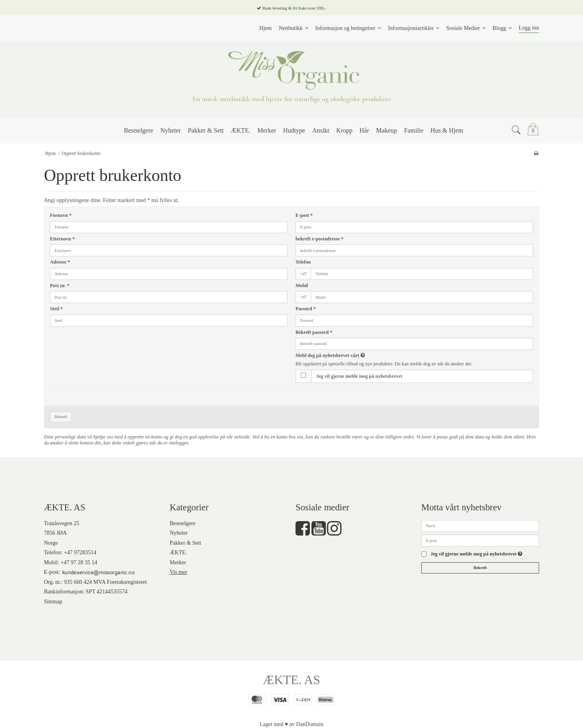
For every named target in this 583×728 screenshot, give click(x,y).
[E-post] (480, 540)
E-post (304, 215)
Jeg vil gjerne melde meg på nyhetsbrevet (359, 376)
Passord (306, 309)
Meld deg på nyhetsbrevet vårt (359, 355)
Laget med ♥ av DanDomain (291, 724)
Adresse (60, 262)
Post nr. (60, 286)
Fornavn (61, 215)
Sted (56, 309)
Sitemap (53, 602)
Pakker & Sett (185, 543)
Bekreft (61, 417)
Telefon (303, 262)
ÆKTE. (178, 552)
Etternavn (62, 239)
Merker (178, 562)
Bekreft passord (314, 332)
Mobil (302, 286)
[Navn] (480, 525)
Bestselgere (183, 523)
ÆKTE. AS (291, 680)
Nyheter (179, 533)
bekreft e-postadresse (319, 239)
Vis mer (178, 572)
